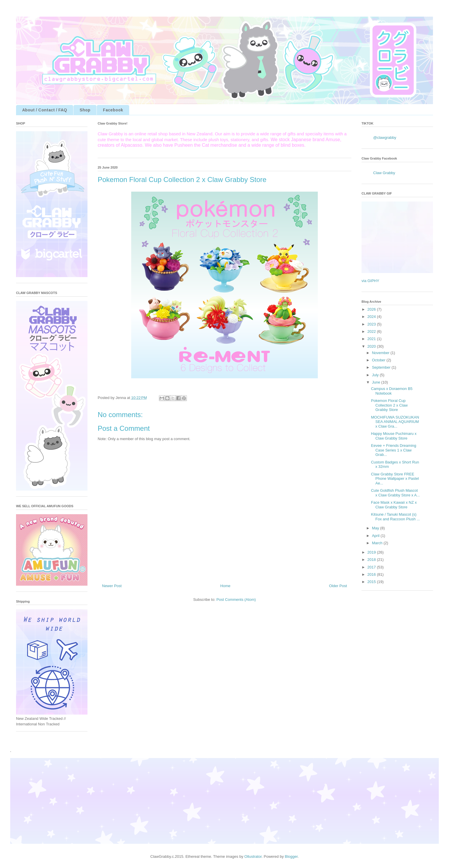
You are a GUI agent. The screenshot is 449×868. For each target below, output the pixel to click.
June (377, 382)
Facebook (113, 110)
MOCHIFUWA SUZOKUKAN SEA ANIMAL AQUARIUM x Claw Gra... (395, 422)
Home (226, 586)
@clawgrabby (385, 138)
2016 (372, 574)
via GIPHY (370, 281)
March (378, 543)
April (376, 536)
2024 (372, 317)
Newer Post (112, 586)
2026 (372, 309)
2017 (372, 567)
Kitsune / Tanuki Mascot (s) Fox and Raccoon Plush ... (395, 517)
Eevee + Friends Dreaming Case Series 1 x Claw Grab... (393, 450)
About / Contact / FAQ (45, 110)
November (381, 353)
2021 (372, 339)
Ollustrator (253, 856)
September (382, 367)
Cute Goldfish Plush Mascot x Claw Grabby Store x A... (395, 493)
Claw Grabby (384, 173)
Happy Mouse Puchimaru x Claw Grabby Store (394, 436)
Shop (85, 110)
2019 (372, 552)
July (376, 375)
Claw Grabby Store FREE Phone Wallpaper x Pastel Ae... (395, 479)
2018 (372, 560)
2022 (372, 331)
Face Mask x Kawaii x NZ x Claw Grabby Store (394, 505)
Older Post (338, 586)
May (376, 528)
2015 (372, 582)
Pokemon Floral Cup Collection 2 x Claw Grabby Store (389, 405)
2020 (372, 346)
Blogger (291, 856)
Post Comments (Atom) (236, 600)
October (379, 360)
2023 (372, 324)
